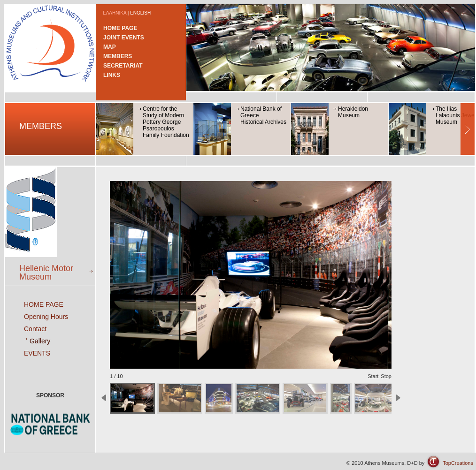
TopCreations (458, 463)
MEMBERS (118, 56)
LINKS (112, 75)
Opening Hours (46, 317)
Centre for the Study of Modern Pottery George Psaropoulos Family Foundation (166, 122)
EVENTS (37, 353)
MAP (110, 47)
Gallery (40, 341)
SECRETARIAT (123, 66)
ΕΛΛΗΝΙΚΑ (115, 13)
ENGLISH (140, 13)
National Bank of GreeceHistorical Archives (263, 115)
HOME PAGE (120, 28)
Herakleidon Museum (353, 112)
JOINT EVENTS (124, 38)
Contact (35, 329)
